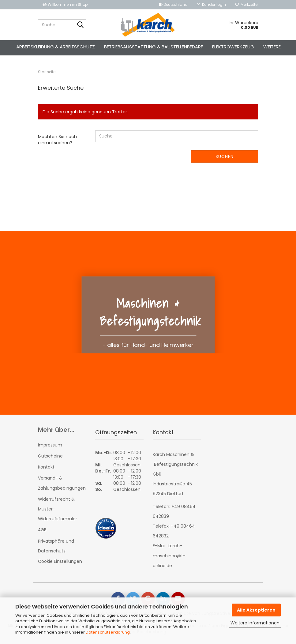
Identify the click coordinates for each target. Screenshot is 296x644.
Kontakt (46, 469)
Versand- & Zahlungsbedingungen (62, 485)
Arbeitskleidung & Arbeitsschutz (56, 47)
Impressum (50, 447)
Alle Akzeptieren (256, 610)
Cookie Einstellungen (60, 563)
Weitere (272, 47)
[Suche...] (80, 25)
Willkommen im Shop (65, 4)
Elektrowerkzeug (233, 47)
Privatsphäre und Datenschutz (56, 548)
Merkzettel (247, 4)
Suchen (225, 158)
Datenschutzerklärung (108, 632)
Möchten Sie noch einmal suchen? (57, 141)
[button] (173, 5)
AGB (42, 532)
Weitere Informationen (255, 623)
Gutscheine (50, 458)
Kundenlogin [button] (211, 4)
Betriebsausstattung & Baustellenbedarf (154, 47)
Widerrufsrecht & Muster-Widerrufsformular (58, 511)
